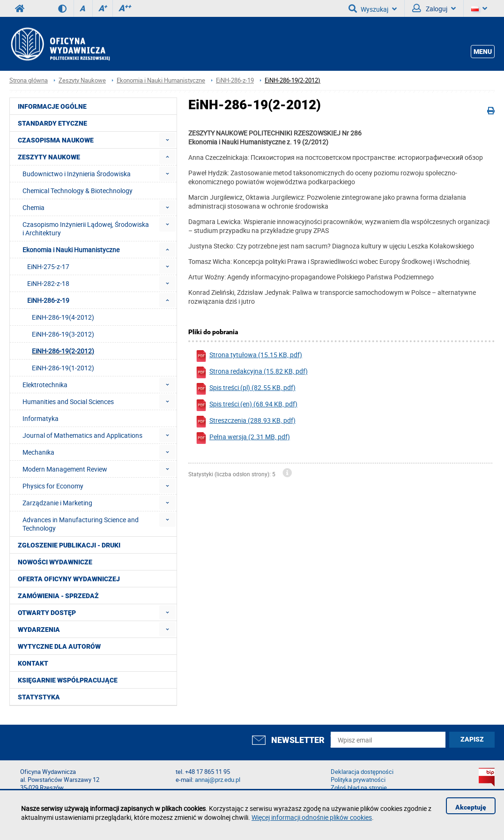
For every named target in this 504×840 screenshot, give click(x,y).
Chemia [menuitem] (33, 207)
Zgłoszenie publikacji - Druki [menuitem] (69, 545)
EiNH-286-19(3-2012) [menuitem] (63, 334)
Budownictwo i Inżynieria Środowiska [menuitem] (77, 174)
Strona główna (29, 80)
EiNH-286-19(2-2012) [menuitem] (63, 351)
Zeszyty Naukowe (82, 80)
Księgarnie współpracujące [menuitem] (68, 680)
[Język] (479, 8)
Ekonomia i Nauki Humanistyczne (161, 80)
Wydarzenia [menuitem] (39, 630)
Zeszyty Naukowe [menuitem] (49, 157)
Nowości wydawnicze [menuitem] (55, 562)
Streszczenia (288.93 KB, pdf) (245, 422)
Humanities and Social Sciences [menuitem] (68, 401)
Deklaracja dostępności (362, 772)
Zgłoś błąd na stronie (359, 788)
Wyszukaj (373, 8)
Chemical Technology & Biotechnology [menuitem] (78, 191)
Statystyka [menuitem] (39, 697)
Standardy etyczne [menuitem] (52, 123)
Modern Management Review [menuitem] (65, 469)
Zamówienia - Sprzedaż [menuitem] (58, 596)
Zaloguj (434, 8)
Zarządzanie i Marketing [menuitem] (57, 503)
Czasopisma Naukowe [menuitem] (56, 140)
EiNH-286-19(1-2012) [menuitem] (63, 368)
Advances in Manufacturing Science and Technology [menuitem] (81, 524)
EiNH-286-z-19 (235, 80)
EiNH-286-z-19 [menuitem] (48, 300)
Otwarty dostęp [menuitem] (47, 613)
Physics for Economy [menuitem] (53, 486)
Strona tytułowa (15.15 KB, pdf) (249, 356)
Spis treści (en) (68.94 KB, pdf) (246, 405)
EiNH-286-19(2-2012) (293, 80)
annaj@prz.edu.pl (218, 780)
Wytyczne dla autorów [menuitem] (59, 646)
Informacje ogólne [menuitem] (52, 106)
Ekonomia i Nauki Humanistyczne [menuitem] (71, 250)
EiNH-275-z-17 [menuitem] (48, 266)
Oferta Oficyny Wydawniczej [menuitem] (69, 579)
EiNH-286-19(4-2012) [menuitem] (63, 317)
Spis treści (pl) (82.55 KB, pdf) (245, 389)
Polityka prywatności (358, 780)
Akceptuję (471, 807)
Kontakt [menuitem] (33, 663)
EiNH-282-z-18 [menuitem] (48, 283)
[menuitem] (167, 140)
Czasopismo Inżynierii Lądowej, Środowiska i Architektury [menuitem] (86, 229)
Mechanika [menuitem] (38, 452)
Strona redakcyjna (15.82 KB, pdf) (252, 372)
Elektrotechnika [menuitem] (45, 385)
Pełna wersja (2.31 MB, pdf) (243, 438)
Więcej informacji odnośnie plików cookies (312, 817)
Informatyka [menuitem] (41, 418)
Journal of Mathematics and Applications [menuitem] (82, 435)
